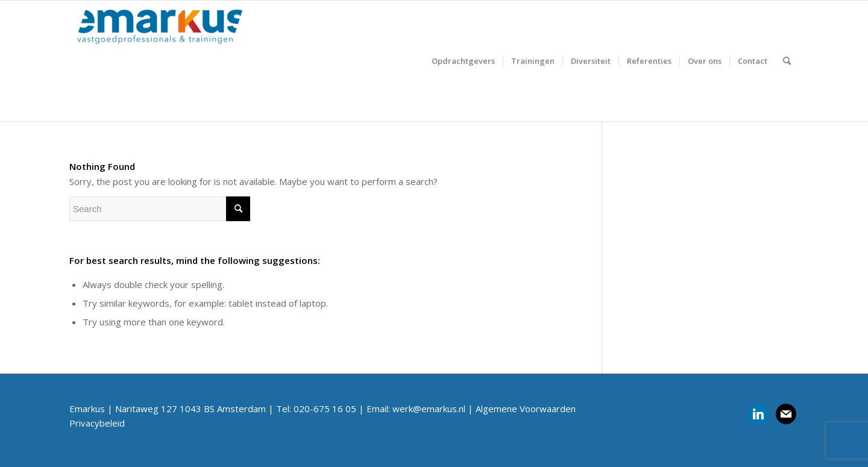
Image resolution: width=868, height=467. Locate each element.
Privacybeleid (97, 423)
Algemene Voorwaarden (526, 409)
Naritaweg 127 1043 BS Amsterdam (190, 409)
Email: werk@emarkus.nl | (421, 409)
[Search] (787, 61)
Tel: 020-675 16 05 (316, 409)
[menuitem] (463, 61)
